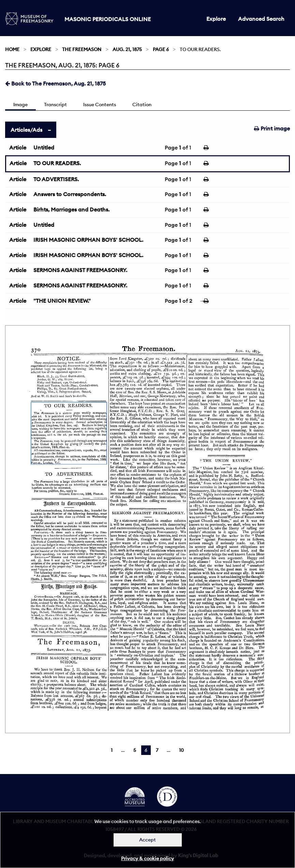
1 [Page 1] (112, 750)
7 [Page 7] (157, 750)
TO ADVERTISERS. (56, 179)
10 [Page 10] (181, 750)
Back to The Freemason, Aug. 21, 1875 (55, 83)
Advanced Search (261, 19)
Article (18, 147)
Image (20, 105)
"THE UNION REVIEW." (62, 301)
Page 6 (161, 49)
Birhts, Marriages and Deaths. (71, 209)
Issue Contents (100, 105)
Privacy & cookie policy (147, 858)
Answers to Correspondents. (70, 194)
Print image (272, 128)
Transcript (55, 105)
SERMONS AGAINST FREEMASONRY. (80, 270)
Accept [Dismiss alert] (147, 840)
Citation (142, 105)
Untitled (44, 147)
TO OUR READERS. (57, 163)
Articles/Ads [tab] (26, 130)
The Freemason (82, 49)
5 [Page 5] (135, 750)
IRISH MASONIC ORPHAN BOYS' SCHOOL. (88, 240)
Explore (216, 19)
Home (12, 49)
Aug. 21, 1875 (127, 49)
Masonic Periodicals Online (108, 19)
